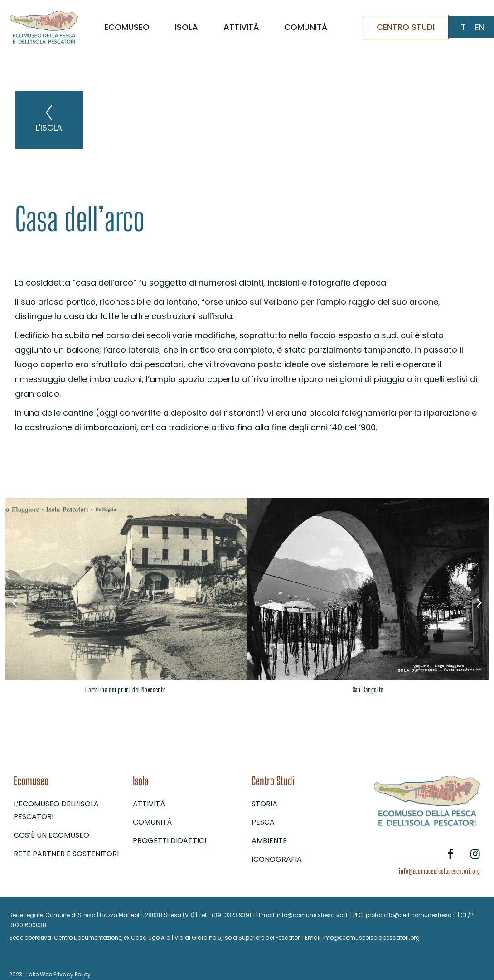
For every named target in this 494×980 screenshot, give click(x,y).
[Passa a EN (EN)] (480, 28)
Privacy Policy (72, 974)
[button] (15, 603)
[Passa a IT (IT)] (463, 28)
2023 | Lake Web (31, 974)
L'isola (49, 128)
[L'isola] (49, 112)
